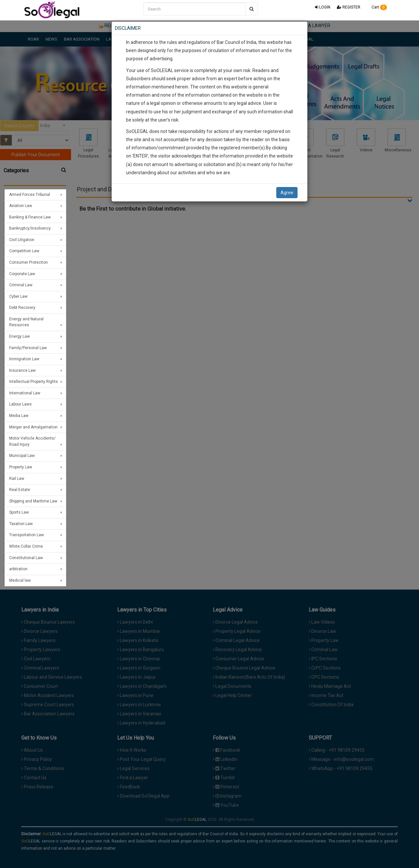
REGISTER (349, 7)
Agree (287, 193)
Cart (377, 7)
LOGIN (323, 7)
